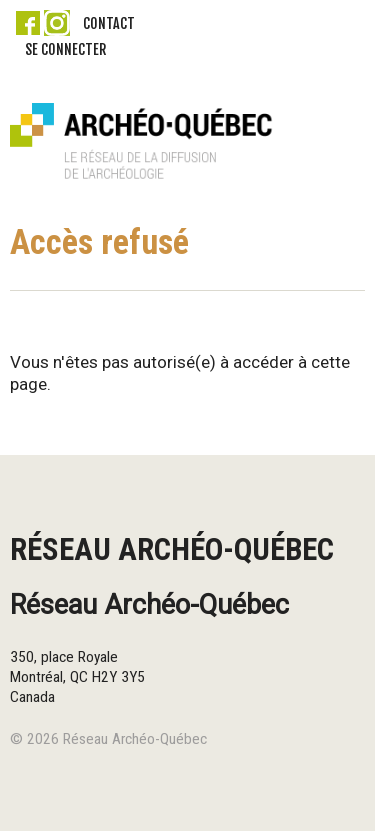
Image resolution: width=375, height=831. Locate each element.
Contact (109, 23)
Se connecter (65, 49)
